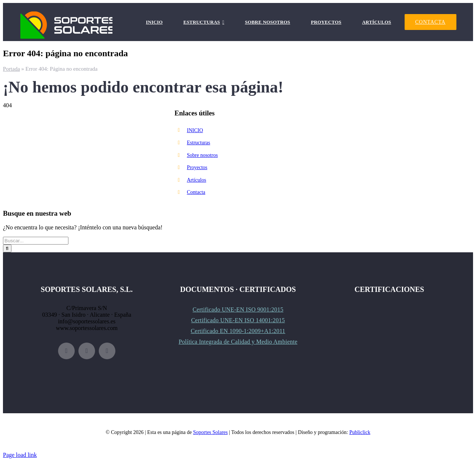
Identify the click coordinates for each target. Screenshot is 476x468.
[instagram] (87, 351)
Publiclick (360, 432)
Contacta (196, 192)
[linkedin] (107, 351)
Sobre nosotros (202, 155)
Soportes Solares (210, 432)
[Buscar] (7, 248)
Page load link (20, 455)
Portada (11, 69)
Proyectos (197, 167)
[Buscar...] (36, 241)
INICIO (195, 130)
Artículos (196, 180)
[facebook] (66, 351)
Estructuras (198, 143)
